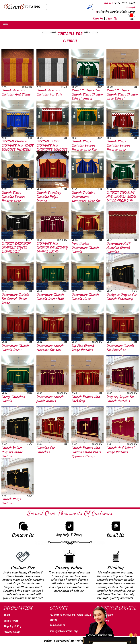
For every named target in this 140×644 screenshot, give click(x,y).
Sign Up (112, 18)
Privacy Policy (12, 633)
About (7, 616)
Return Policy (11, 621)
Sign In (98, 18)
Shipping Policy (12, 627)
